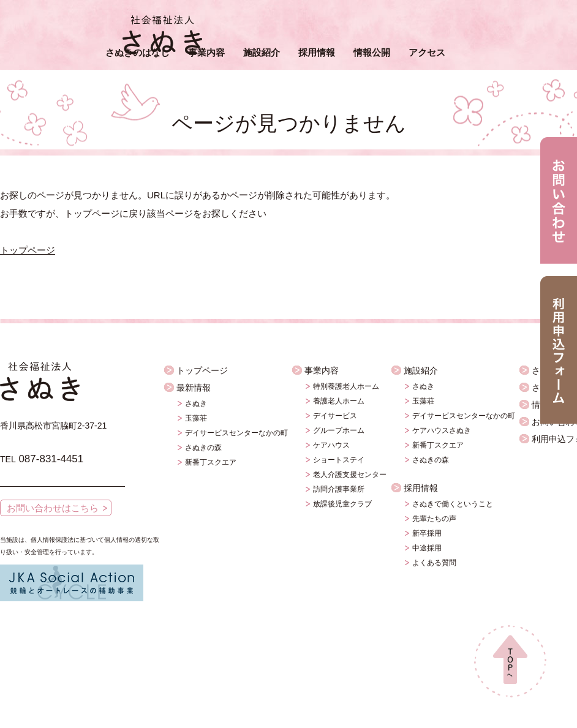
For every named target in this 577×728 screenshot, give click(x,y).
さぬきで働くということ (453, 504)
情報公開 (372, 52)
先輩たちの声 (434, 519)
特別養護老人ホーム (346, 386)
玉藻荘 (196, 418)
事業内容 (206, 52)
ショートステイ (339, 460)
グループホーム (339, 430)
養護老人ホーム (339, 401)
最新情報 (194, 388)
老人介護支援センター (350, 475)
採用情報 (317, 52)
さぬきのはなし (138, 52)
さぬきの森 (203, 448)
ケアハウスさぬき (442, 430)
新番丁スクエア (211, 462)
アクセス (427, 52)
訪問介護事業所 (339, 489)
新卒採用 (427, 533)
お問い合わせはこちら (53, 508)
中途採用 (427, 548)
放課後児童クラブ (342, 504)
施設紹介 (262, 52)
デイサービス (335, 416)
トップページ (28, 250)
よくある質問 (434, 563)
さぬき (196, 403)
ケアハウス (331, 445)
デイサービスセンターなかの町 (236, 433)
